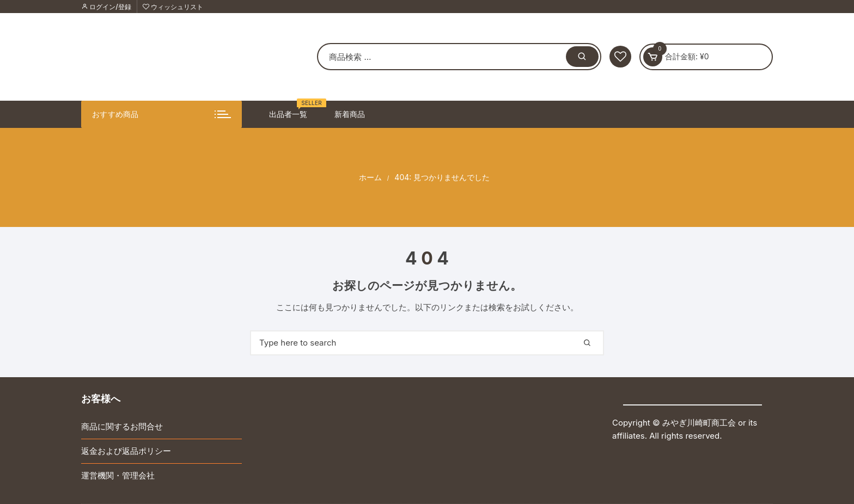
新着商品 (350, 114)
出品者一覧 (292, 110)
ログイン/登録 (106, 7)
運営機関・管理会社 (118, 475)
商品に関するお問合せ (122, 426)
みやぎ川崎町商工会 (699, 423)
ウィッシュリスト (173, 7)
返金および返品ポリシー (126, 451)
